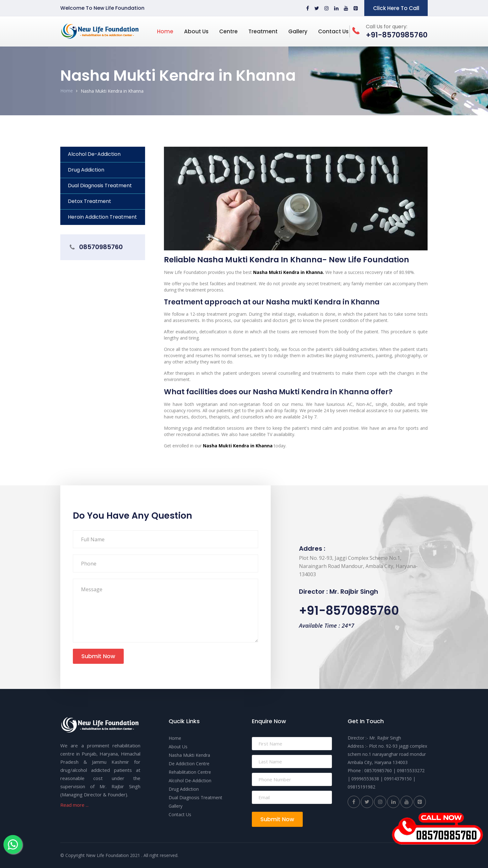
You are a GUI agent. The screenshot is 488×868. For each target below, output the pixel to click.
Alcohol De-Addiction (94, 154)
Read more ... (74, 805)
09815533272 (411, 770)
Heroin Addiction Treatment (102, 217)
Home (165, 31)
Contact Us (333, 31)
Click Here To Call (396, 8)
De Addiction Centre (189, 764)
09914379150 (398, 779)
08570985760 (101, 247)
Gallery (298, 31)
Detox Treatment (89, 201)
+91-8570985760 (349, 611)
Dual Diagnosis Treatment (100, 186)
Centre (228, 31)
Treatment (263, 31)
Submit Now (98, 656)
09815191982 (361, 787)
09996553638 (365, 779)
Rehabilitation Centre (190, 772)
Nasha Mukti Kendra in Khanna (112, 91)
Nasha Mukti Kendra (189, 755)
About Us (196, 31)
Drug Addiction (86, 170)
